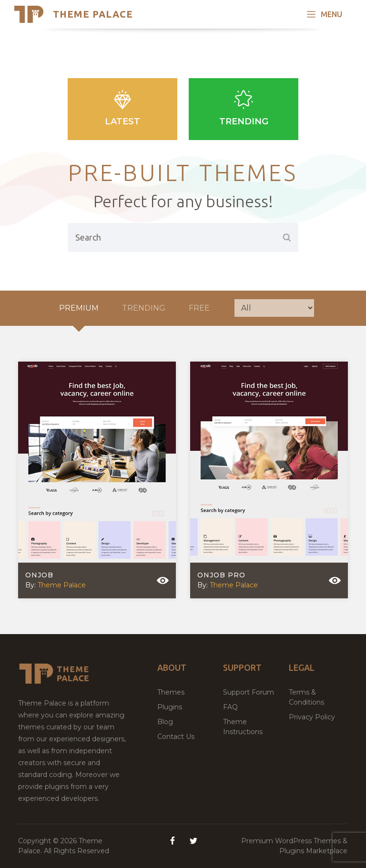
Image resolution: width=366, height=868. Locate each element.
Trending (244, 108)
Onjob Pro (221, 575)
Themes (171, 692)
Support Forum (249, 692)
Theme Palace (93, 14)
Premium (79, 308)
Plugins (170, 707)
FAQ (230, 707)
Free (199, 308)
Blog (165, 722)
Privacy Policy (312, 717)
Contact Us (176, 737)
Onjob (39, 575)
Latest (122, 108)
